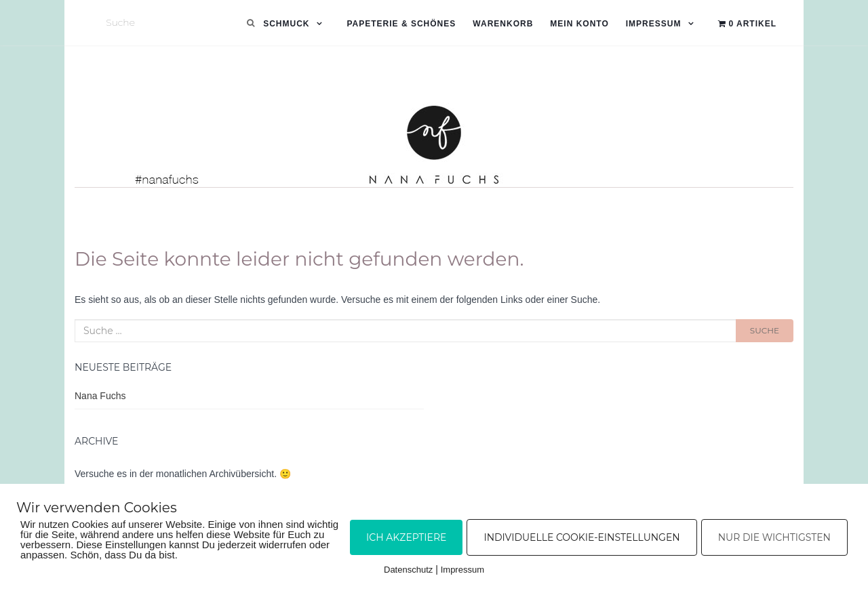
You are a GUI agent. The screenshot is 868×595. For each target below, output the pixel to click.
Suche (765, 330)
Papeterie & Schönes (401, 24)
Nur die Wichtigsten (774, 537)
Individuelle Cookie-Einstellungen (581, 537)
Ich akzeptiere (406, 537)
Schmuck (286, 24)
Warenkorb (503, 24)
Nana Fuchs (100, 396)
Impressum (654, 24)
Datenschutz (408, 570)
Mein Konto (579, 24)
